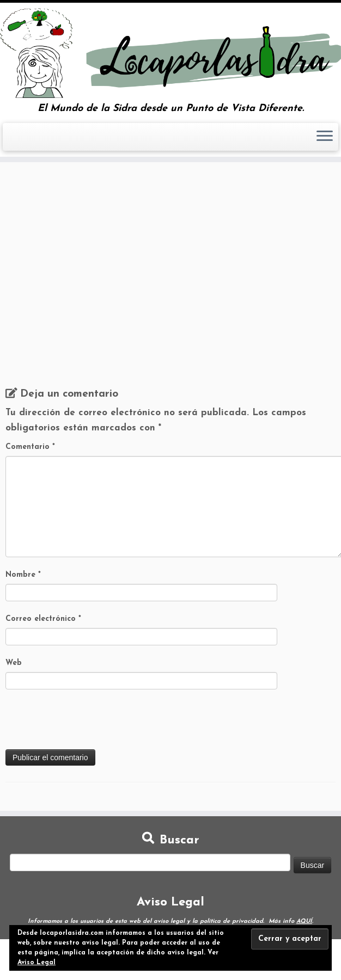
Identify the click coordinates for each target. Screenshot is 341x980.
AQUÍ (304, 922)
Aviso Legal (36, 963)
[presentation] (88, 723)
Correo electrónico (43, 619)
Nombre (23, 575)
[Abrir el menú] (325, 137)
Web (14, 663)
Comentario (30, 447)
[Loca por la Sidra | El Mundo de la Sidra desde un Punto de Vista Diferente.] (170, 53)
